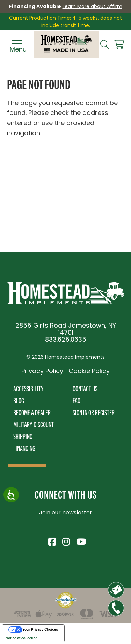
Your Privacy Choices (40, 629)
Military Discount (34, 424)
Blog (19, 400)
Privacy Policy (42, 371)
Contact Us (85, 388)
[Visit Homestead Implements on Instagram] (66, 541)
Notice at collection (22, 638)
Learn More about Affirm (92, 6)
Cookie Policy (89, 371)
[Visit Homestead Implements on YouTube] (80, 541)
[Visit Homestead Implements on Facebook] (52, 541)
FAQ (77, 400)
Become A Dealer (32, 412)
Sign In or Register (94, 412)
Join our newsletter (66, 512)
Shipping (23, 436)
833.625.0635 (66, 339)
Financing (24, 448)
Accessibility (28, 388)
